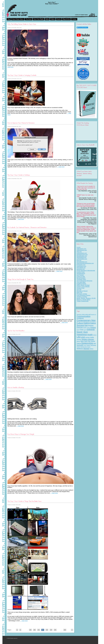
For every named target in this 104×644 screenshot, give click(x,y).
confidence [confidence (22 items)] (80, 318)
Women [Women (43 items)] (86, 349)
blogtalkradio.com (82, 256)
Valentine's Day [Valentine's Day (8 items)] (83, 347)
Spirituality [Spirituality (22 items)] (80, 345)
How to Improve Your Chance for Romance (21, 123)
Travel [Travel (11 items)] (78, 347)
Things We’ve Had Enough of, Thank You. (21, 279)
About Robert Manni (18, 19)
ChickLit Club (81, 288)
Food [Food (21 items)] (81, 330)
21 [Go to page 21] (39, 630)
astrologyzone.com (82, 255)
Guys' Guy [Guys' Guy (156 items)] (82, 332)
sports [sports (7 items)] (85, 345)
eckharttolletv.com (82, 259)
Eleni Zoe (79, 292)
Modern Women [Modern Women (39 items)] (88, 339)
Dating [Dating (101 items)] (87, 323)
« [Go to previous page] (17, 630)
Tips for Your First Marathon (16, 331)
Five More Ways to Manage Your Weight (21, 434)
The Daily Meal (81, 282)
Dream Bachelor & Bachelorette (86, 271)
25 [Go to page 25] (55, 630)
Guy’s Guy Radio (38, 19)
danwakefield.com (82, 262)
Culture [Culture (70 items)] (80, 323)
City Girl (79, 289)
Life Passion (80, 275)
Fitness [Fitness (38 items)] (93, 327)
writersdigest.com (82, 253)
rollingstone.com (81, 249)
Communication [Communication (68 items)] (84, 316)
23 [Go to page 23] (47, 630)
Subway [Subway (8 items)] (88, 345)
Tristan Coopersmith (83, 301)
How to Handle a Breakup (16, 387)
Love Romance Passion (84, 295)
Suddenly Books (81, 284)
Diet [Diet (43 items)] (86, 325)
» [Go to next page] (72, 630)
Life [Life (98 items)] (78, 337)
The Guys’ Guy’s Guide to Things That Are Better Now (24, 501)
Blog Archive (66, 19)
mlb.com (79, 252)
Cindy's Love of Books (83, 287)
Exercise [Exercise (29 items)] (80, 327)
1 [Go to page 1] (20, 630)
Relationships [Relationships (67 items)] (87, 343)
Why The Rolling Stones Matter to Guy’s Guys (22, 24)
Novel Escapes (81, 278)
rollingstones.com (82, 250)
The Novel (29, 19)
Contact (74, 19)
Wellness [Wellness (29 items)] (80, 349)
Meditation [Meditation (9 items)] (79, 339)
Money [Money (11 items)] (78, 341)
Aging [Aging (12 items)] (83, 314)
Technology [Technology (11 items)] (93, 345)
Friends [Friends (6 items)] (85, 330)
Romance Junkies (82, 294)
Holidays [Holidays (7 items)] (95, 335)
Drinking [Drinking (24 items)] (91, 325)
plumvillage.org (81, 268)
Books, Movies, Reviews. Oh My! (86, 298)
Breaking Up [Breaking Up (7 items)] (93, 315)
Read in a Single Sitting (83, 300)
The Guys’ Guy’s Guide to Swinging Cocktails (22, 75)
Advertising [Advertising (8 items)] (79, 315)
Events (59, 19)
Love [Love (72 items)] (83, 337)
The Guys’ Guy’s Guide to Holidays (19, 175)
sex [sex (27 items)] (95, 343)
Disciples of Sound (82, 291)
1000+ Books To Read (83, 285)
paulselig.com (81, 269)
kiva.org (79, 260)
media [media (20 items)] (92, 337)
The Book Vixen (81, 279)
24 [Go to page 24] (51, 630)
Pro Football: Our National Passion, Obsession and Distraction (27, 227)
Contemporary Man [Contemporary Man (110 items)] (86, 320)
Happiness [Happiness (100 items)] (82, 334)
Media (47, 19)
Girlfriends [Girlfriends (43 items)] (91, 329)
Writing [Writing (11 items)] (92, 349)
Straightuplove (81, 273)
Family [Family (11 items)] (85, 328)
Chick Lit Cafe (81, 276)
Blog (9, 19)
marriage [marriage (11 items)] (87, 337)
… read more (61, 167)
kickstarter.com (81, 265)
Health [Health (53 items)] (90, 335)
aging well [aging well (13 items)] (88, 314)
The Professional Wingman (84, 281)
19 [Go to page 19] (30, 630)
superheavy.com (81, 266)
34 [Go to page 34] (65, 630)
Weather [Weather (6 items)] (89, 347)
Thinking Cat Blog (82, 297)
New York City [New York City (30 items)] (85, 341)
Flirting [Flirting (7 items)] (78, 330)
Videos (53, 19)
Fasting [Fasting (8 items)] (88, 328)
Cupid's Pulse (81, 272)
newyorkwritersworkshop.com (85, 263)
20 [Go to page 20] (35, 630)
